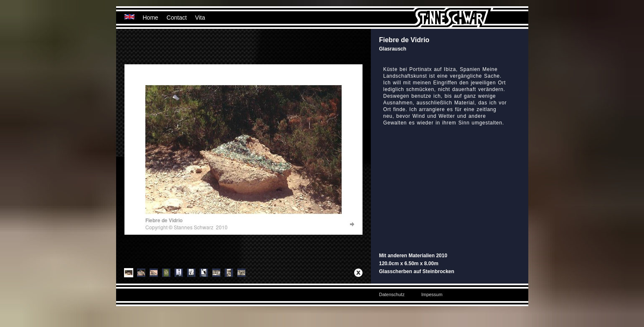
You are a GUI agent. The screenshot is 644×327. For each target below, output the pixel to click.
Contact (177, 18)
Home (151, 18)
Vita (200, 18)
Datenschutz (392, 294)
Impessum (432, 294)
